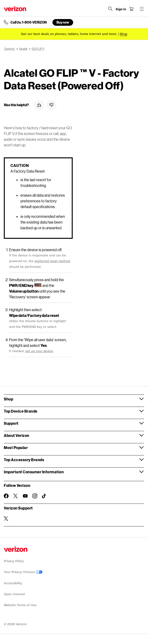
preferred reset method (52, 261)
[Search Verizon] (110, 9)
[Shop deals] (123, 34)
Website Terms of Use (20, 605)
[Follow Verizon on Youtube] (25, 496)
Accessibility (13, 583)
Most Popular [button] (16, 447)
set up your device (39, 351)
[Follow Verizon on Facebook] (6, 496)
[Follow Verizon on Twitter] (16, 496)
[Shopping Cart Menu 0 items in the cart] (131, 9)
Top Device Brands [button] (21, 411)
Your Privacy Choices (23, 572)
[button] (39, 105)
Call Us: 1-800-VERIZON (29, 22)
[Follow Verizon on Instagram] (35, 496)
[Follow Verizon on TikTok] (44, 496)
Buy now (63, 22)
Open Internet (14, 594)
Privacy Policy (14, 561)
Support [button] (11, 423)
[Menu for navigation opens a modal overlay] (142, 9)
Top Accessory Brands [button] (24, 460)
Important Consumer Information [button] (34, 472)
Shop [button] (8, 399)
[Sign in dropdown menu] (121, 9)
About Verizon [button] (17, 435)
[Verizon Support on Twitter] (6, 519)
